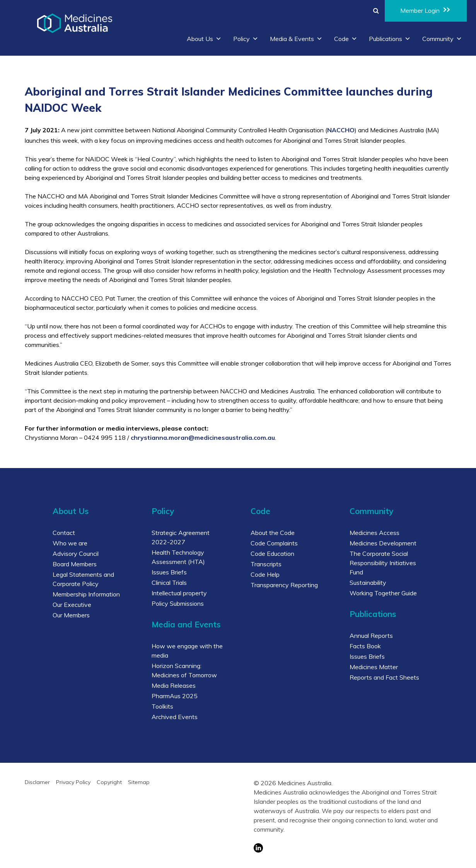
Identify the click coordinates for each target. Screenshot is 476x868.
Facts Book (365, 646)
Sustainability (368, 583)
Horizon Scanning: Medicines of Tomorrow (184, 670)
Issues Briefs (169, 572)
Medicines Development (383, 543)
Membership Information (86, 594)
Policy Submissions (178, 603)
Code (346, 39)
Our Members (71, 615)
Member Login (426, 10)
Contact (64, 533)
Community (442, 39)
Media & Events (296, 39)
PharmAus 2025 (175, 696)
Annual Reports (371, 636)
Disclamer (37, 782)
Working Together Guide (383, 593)
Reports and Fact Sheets (384, 677)
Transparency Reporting (284, 585)
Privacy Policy (73, 782)
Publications (390, 39)
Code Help (265, 574)
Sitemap (139, 782)
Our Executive (72, 605)
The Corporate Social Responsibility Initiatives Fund (383, 563)
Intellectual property (179, 593)
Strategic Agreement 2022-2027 (181, 537)
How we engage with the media (187, 651)
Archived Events (175, 717)
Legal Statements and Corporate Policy (83, 579)
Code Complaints (274, 543)
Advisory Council (76, 554)
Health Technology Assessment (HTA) (178, 557)
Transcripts (266, 564)
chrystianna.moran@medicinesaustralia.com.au (203, 437)
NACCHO (341, 130)
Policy (246, 39)
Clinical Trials (169, 583)
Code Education (272, 554)
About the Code (273, 533)
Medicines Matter (374, 667)
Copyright (109, 782)
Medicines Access (374, 533)
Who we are (70, 543)
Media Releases (174, 685)
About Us (204, 39)
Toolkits (162, 706)
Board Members (75, 564)
